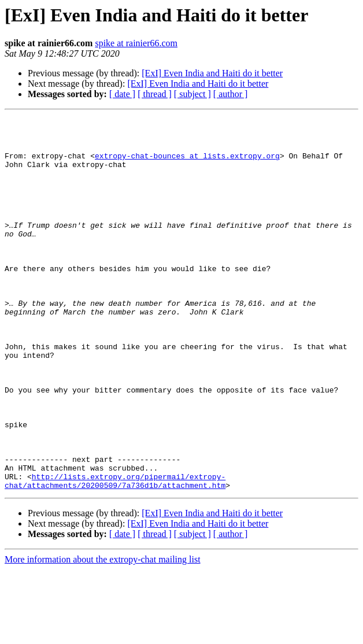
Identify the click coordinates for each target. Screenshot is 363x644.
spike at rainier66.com (136, 43)
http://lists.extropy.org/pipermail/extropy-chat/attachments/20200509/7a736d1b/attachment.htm (115, 554)
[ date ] (122, 94)
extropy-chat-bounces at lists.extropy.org (187, 164)
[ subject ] (192, 94)
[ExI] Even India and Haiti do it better (212, 73)
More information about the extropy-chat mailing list (103, 634)
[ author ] (231, 94)
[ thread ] (155, 94)
